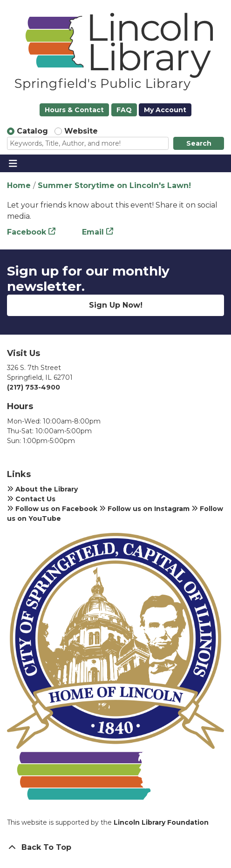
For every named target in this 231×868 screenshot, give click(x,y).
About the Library (42, 489)
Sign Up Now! (116, 305)
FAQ (124, 110)
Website (81, 131)
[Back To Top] (115, 848)
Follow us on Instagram (144, 509)
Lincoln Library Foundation (161, 822)
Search (199, 143)
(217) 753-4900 (34, 387)
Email (93, 232)
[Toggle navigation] (13, 163)
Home (19, 185)
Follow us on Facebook (52, 509)
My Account (165, 110)
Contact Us (31, 499)
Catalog (32, 131)
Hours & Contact (74, 110)
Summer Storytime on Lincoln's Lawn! (114, 185)
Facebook (27, 232)
